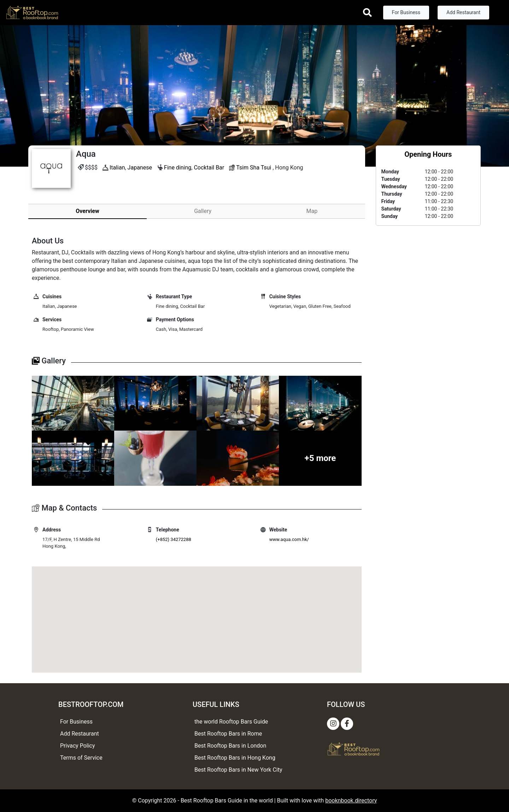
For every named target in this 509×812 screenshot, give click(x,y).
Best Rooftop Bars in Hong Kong (235, 758)
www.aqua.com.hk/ (289, 539)
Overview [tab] (87, 211)
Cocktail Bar (209, 168)
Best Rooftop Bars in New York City (238, 770)
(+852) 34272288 (174, 539)
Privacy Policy (78, 746)
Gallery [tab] (203, 211)
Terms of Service (81, 758)
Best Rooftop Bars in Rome (228, 734)
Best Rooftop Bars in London (230, 746)
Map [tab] (312, 211)
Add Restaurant (463, 12)
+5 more (320, 458)
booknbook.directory (351, 801)
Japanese (140, 168)
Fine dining (178, 168)
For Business (406, 12)
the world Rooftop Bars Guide (231, 722)
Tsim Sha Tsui (254, 168)
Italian (117, 168)
